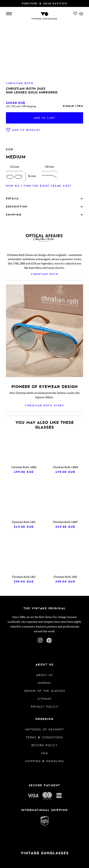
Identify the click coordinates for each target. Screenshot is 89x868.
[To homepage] (44, 14)
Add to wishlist (23, 130)
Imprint (44, 683)
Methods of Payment (45, 729)
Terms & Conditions (44, 737)
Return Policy (45, 745)
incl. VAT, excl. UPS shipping (21, 106)
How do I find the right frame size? (39, 186)
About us (45, 675)
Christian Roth (44, 274)
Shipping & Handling (44, 761)
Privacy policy (45, 706)
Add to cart (44, 118)
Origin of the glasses (45, 691)
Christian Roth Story (44, 405)
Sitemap (45, 699)
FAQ (45, 753)
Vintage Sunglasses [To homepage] (44, 19)
